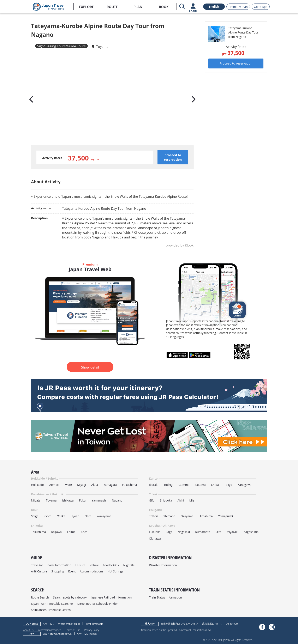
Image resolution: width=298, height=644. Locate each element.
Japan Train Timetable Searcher (52, 604)
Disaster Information (163, 565)
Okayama (187, 516)
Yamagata (110, 485)
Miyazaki (232, 532)
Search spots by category (70, 597)
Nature (94, 565)
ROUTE (112, 7)
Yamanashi (99, 500)
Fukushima (129, 485)
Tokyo (228, 485)
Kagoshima (251, 532)
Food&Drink (111, 565)
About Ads (232, 624)
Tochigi (168, 485)
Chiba (215, 485)
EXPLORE (86, 7)
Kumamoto (203, 532)
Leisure (80, 565)
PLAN (138, 7)
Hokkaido (37, 485)
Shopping (58, 571)
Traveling (37, 565)
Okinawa (155, 538)
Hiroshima (206, 516)
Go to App (261, 7)
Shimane (169, 516)
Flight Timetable (94, 624)
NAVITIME (48, 624)
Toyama (102, 47)
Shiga (35, 516)
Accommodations (92, 571)
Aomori (54, 485)
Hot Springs (115, 571)
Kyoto (47, 516)
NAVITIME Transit (87, 634)
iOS (70, 634)
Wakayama (104, 516)
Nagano (117, 500)
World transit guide (69, 624)
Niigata (36, 500)
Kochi (85, 532)
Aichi (181, 500)
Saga (169, 532)
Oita (218, 532)
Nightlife (129, 565)
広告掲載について (212, 624)
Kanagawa (245, 485)
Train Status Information (165, 597)
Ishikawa (68, 500)
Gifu (152, 500)
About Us (28, 630)
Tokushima (38, 532)
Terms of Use (73, 630)
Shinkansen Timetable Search (51, 610)
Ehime (71, 532)
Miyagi (82, 485)
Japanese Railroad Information (111, 597)
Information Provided (49, 630)
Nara (88, 516)
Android (62, 634)
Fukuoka (155, 532)
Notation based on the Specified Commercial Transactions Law (176, 630)
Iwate (68, 485)
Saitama (200, 485)
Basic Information (59, 565)
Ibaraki (154, 485)
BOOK (164, 7)
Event (72, 571)
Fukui (83, 500)
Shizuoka (166, 500)
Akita (95, 485)
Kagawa (56, 532)
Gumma (184, 485)
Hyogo (75, 516)
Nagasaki (184, 532)
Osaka (61, 516)
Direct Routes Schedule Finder (97, 604)
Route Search (40, 597)
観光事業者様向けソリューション (179, 624)
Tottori (154, 516)
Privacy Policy (92, 630)
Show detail (90, 367)
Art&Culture (39, 571)
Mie (192, 500)
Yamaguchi (225, 516)
